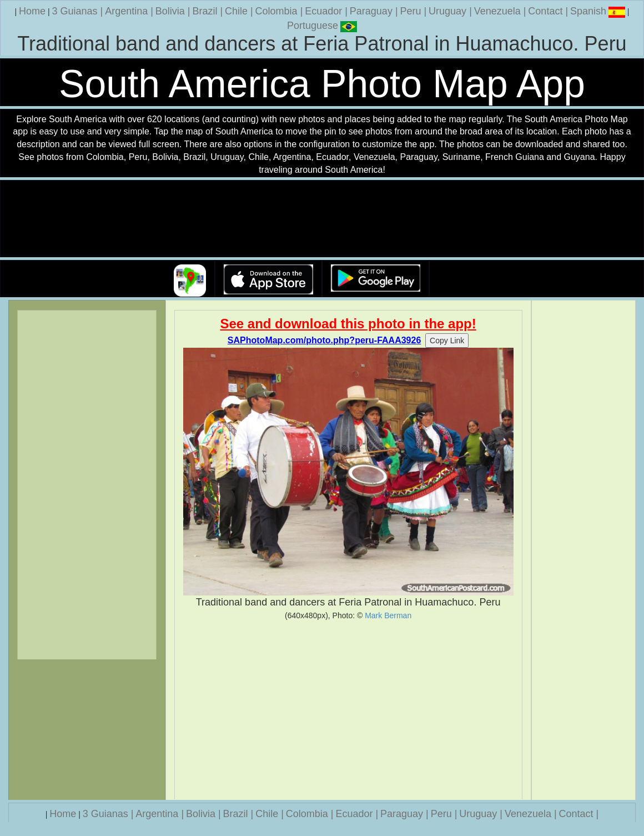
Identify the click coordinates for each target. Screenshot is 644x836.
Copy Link (447, 341)
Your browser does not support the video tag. (322, 219)
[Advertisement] (348, 710)
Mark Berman (388, 615)
